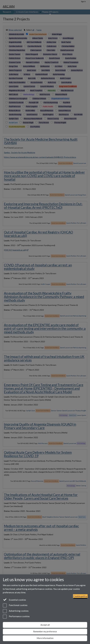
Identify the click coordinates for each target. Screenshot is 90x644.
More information (45, 638)
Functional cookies (15, 605)
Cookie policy (80, 596)
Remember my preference (45, 631)
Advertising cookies (16, 611)
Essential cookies (14, 600)
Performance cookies (16, 617)
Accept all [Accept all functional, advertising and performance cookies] (45, 625)
